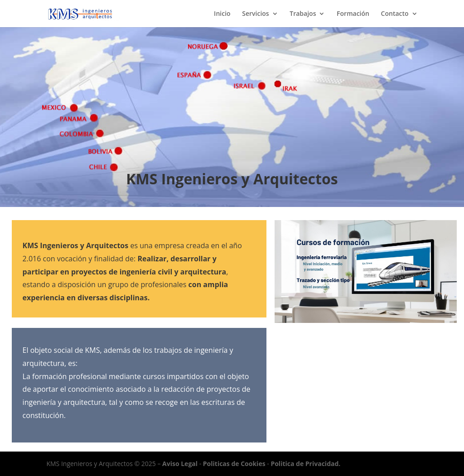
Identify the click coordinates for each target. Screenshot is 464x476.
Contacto (395, 14)
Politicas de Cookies (234, 464)
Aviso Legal (180, 464)
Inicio (222, 14)
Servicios (255, 14)
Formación (353, 14)
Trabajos (303, 14)
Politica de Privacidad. (305, 464)
